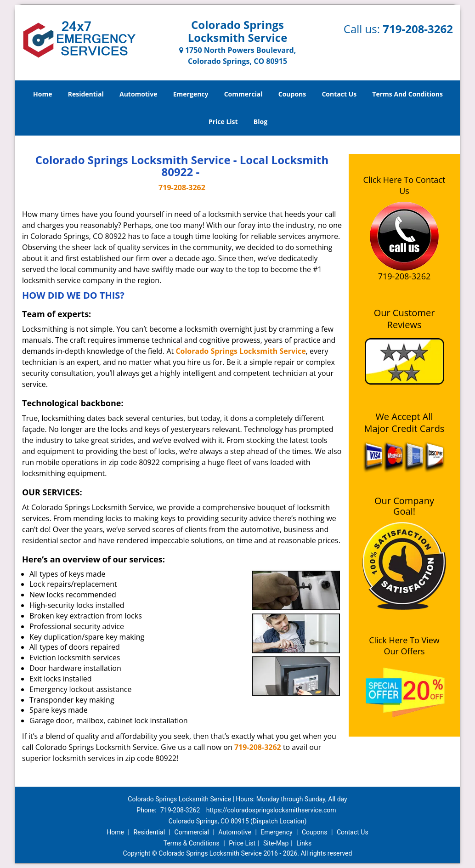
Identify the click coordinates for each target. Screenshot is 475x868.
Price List (223, 122)
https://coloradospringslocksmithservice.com (271, 810)
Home (42, 94)
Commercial (243, 94)
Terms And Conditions (407, 94)
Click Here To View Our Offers (404, 646)
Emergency (191, 94)
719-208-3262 (418, 29)
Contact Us (339, 94)
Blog (260, 122)
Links (304, 843)
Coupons (292, 94)
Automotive (139, 94)
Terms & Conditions (192, 843)
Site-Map (276, 843)
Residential (86, 94)
